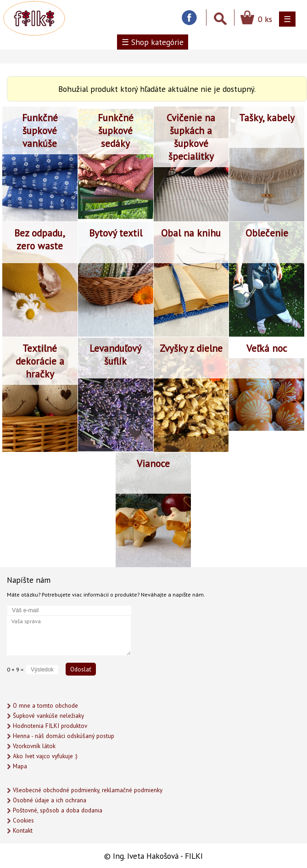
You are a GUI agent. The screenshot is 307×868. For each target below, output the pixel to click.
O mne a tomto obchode (45, 706)
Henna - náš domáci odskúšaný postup (64, 736)
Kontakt (23, 831)
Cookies (23, 820)
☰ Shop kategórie (153, 42)
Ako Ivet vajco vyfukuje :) (45, 756)
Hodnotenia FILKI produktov (50, 726)
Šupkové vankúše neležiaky (48, 716)
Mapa (20, 766)
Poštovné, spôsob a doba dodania (58, 810)
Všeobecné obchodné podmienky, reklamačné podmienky (88, 790)
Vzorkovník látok (34, 746)
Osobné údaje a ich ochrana (50, 800)
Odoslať (81, 669)
